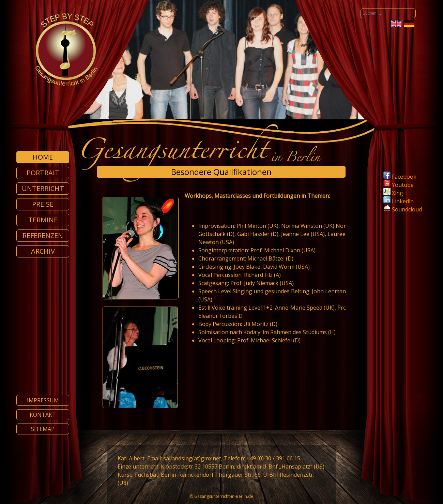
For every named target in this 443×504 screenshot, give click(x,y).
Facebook (400, 177)
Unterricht (43, 188)
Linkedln (399, 201)
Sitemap (43, 429)
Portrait (43, 173)
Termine (43, 220)
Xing (393, 193)
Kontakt (43, 415)
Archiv (43, 251)
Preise (43, 204)
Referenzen (43, 235)
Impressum (43, 400)
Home (43, 157)
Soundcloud (407, 209)
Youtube (399, 185)
